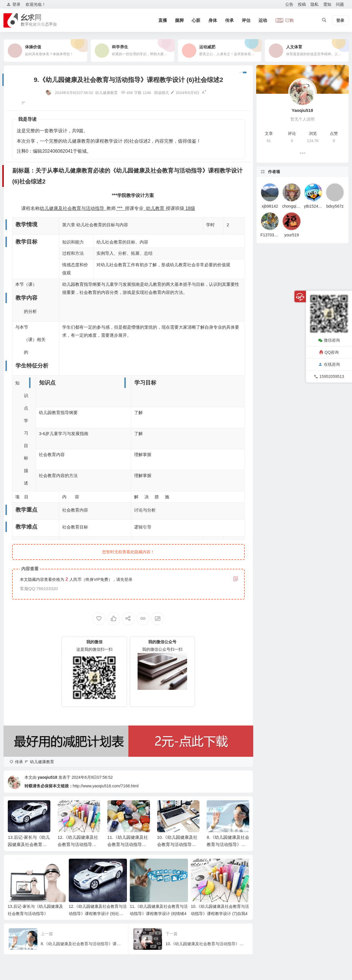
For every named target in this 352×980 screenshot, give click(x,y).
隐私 (315, 4)
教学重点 (17, 921)
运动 (263, 20)
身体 (213, 20)
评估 (246, 20)
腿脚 (179, 20)
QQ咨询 (329, 352)
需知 (327, 4)
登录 (128, 579)
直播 (163, 20)
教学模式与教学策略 (27, 940)
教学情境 (17, 866)
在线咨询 (329, 364)
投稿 (302, 4)
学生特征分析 (21, 894)
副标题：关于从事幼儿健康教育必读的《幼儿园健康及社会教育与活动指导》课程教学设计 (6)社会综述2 (38, 857)
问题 (340, 4)
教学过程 (17, 949)
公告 (289, 4)
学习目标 (17, 912)
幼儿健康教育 (106, 93)
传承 (229, 20)
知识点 (15, 903)
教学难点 (17, 931)
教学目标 (17, 875)
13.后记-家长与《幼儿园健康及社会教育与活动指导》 (29, 844)
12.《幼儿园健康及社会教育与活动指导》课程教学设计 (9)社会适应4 (98, 914)
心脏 (196, 20)
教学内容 (17, 885)
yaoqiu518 (47, 777)
